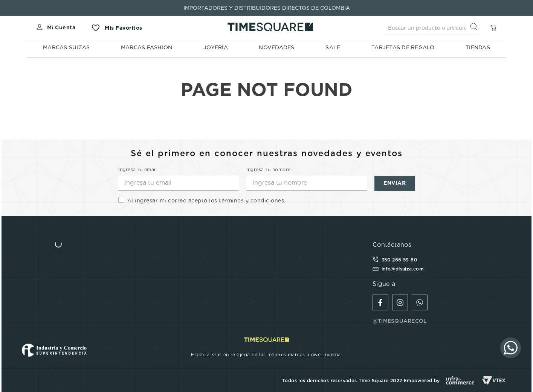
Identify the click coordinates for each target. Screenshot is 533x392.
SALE (333, 47)
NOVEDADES (276, 47)
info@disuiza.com (402, 269)
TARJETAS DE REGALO (403, 47)
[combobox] (432, 28)
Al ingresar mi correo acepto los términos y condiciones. (206, 201)
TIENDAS (478, 47)
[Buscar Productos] (475, 28)
